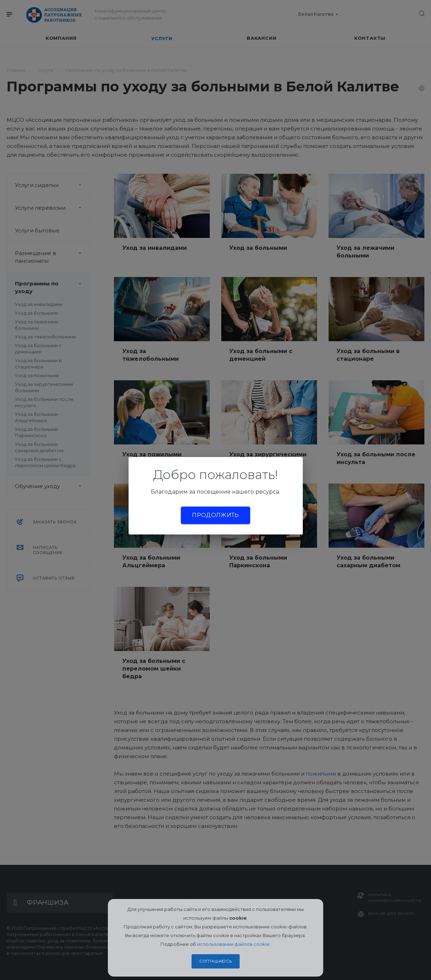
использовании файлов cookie (233, 944)
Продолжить (215, 515)
